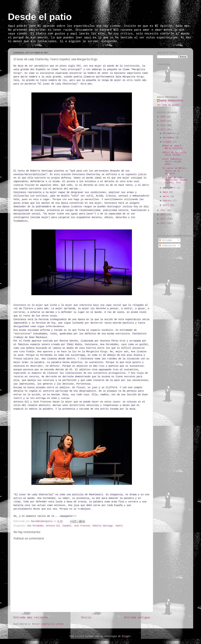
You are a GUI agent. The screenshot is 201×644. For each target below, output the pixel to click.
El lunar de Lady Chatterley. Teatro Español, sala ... (175, 180)
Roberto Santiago (103, 526)
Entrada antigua (137, 617)
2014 (163, 219)
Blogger (126, 636)
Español (67, 526)
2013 (163, 223)
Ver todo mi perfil (168, 105)
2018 (163, 125)
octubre (168, 142)
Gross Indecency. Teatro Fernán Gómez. (172, 162)
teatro (119, 526)
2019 (163, 121)
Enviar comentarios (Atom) (48, 624)
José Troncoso (82, 526)
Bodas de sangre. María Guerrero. (173, 147)
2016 (163, 210)
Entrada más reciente (31, 617)
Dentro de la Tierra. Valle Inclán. (175, 153)
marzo (167, 196)
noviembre (169, 137)
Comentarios (167, 245)
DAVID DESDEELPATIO (171, 101)
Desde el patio (40, 17)
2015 (163, 215)
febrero (168, 201)
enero (167, 205)
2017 (163, 129)
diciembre (169, 133)
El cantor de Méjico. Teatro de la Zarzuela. (175, 171)
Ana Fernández (35, 526)
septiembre (170, 188)
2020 (163, 117)
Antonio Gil (53, 526)
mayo (166, 192)
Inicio (86, 617)
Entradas (166, 240)
